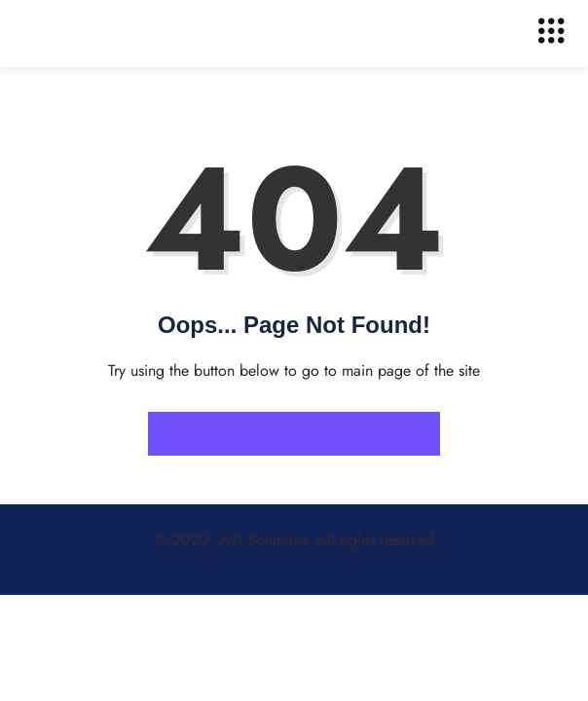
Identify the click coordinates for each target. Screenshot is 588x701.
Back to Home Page (294, 432)
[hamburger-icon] (551, 34)
